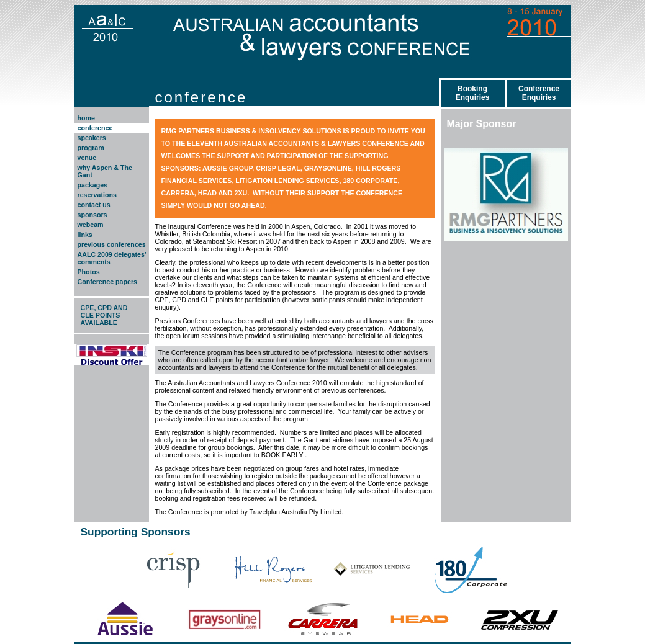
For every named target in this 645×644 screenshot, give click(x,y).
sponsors (92, 215)
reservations (97, 195)
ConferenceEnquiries (539, 93)
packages (93, 185)
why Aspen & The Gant (105, 171)
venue (87, 158)
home (86, 118)
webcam (91, 225)
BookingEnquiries (473, 93)
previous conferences (112, 244)
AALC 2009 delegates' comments (112, 258)
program (91, 148)
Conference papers (108, 282)
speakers (92, 138)
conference (95, 128)
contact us (94, 205)
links (85, 235)
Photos (89, 272)
